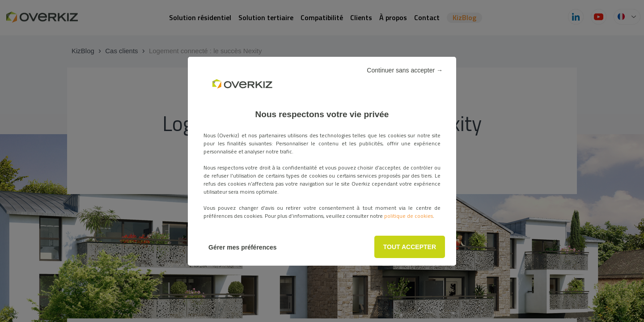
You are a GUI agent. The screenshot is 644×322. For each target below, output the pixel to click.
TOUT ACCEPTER (410, 247)
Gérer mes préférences (243, 247)
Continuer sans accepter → (405, 70)
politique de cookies (409, 216)
